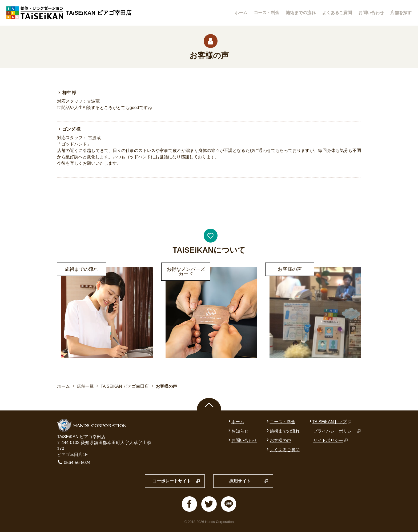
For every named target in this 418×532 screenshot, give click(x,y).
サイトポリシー (331, 440)
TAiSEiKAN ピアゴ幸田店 (125, 386)
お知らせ (238, 431)
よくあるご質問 (337, 13)
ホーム (241, 13)
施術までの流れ (301, 13)
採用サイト (249, 481)
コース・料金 (267, 13)
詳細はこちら (70, 266)
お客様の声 (278, 440)
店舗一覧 (85, 386)
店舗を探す (401, 13)
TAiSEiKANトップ (330, 422)
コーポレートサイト (176, 481)
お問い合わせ (371, 13)
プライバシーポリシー (337, 431)
